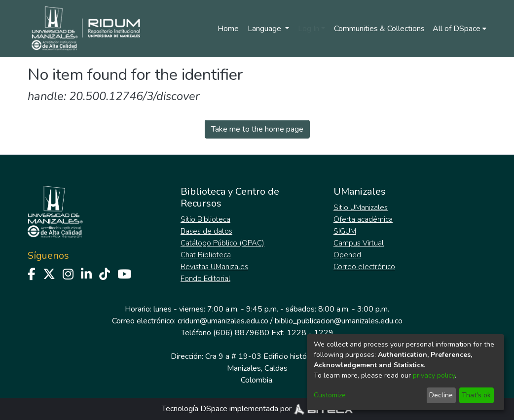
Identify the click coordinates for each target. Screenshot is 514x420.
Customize (330, 395)
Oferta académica (363, 219)
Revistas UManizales (214, 267)
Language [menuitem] (265, 29)
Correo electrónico (364, 267)
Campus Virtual (359, 243)
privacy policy (434, 375)
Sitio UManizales (361, 208)
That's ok (476, 395)
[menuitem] (459, 29)
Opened (347, 255)
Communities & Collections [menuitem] (379, 29)
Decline (441, 395)
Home (228, 29)
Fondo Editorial (205, 279)
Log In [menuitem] (309, 29)
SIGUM (345, 231)
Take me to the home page (257, 129)
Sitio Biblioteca (205, 219)
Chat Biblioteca (206, 255)
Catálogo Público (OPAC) (222, 243)
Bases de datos (206, 231)
